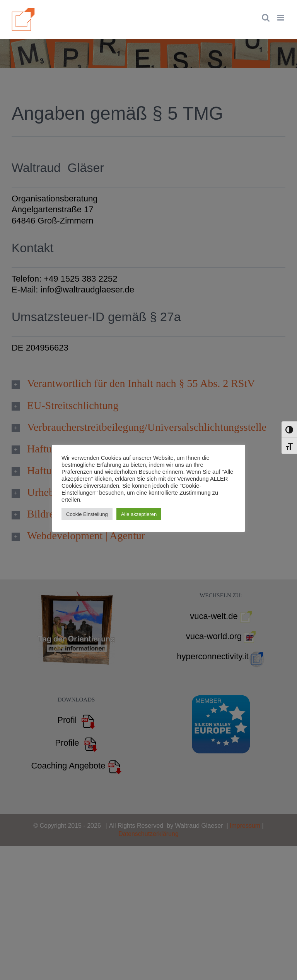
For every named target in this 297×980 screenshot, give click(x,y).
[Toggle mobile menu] (281, 18)
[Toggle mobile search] (266, 18)
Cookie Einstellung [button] (87, 514)
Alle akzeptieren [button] (139, 514)
